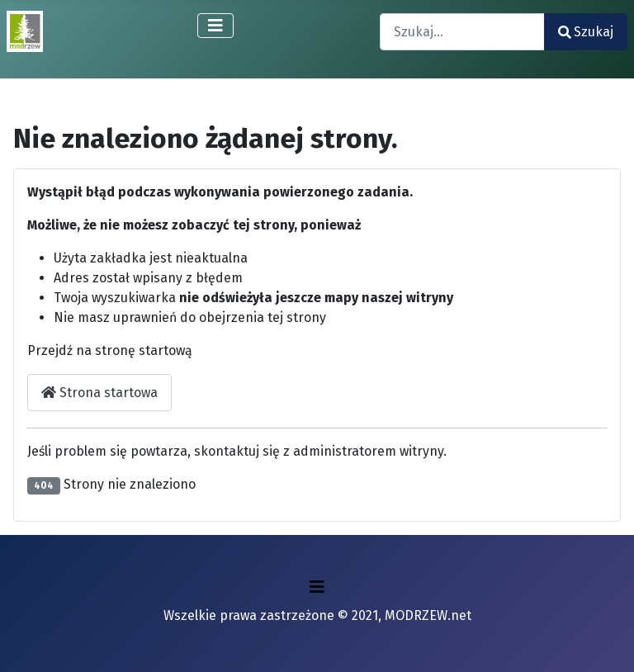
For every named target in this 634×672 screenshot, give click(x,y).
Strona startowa (99, 393)
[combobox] (462, 32)
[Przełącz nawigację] (215, 26)
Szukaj (586, 32)
